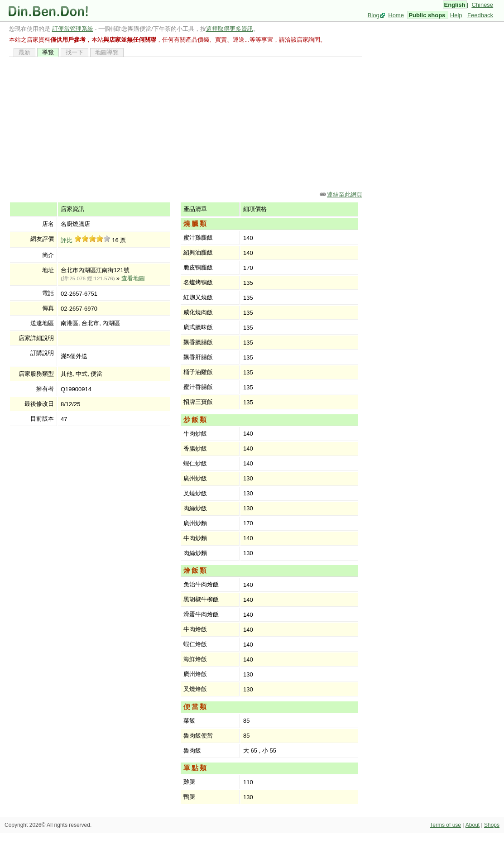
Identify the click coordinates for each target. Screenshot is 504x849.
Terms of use (445, 825)
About (473, 825)
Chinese (482, 5)
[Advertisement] (186, 124)
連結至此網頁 (345, 194)
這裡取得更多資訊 (230, 29)
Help (456, 15)
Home (396, 15)
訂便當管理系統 (73, 29)
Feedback (480, 15)
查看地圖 (133, 278)
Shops (492, 825)
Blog (374, 15)
